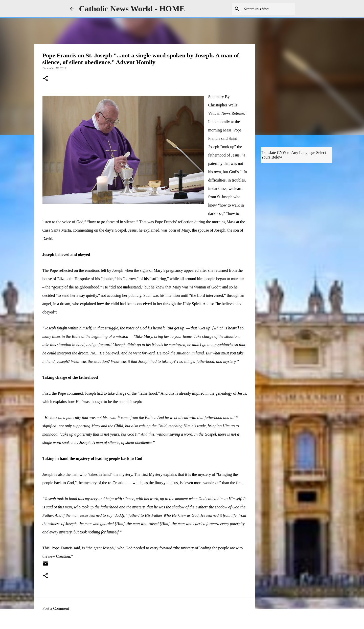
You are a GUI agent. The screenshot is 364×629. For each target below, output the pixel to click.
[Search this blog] (269, 9)
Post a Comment (56, 608)
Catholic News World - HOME (132, 9)
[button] (45, 79)
